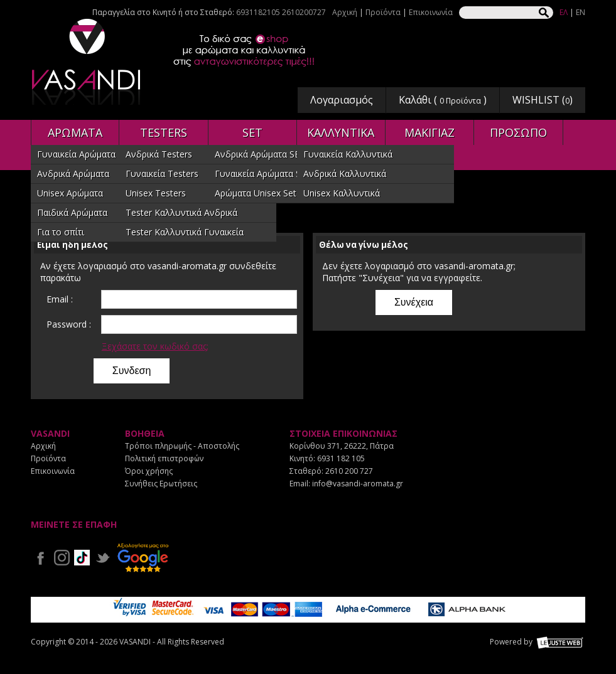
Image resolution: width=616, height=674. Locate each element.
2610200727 (304, 12)
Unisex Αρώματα (70, 193)
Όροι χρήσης (149, 471)
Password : (69, 324)
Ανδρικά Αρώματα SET (260, 154)
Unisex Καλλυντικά (342, 193)
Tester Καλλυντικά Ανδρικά (181, 212)
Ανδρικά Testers (159, 154)
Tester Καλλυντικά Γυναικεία (185, 232)
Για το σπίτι (61, 232)
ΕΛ (564, 12)
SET (252, 132)
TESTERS (164, 132)
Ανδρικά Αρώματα (73, 174)
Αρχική (345, 12)
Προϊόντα (383, 12)
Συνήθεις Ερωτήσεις (161, 484)
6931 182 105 (341, 458)
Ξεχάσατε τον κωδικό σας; (155, 346)
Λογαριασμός (342, 100)
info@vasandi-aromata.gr (358, 484)
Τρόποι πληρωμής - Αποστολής (182, 446)
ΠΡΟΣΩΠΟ (518, 132)
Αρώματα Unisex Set (256, 193)
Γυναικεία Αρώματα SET (263, 174)
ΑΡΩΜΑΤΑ (75, 132)
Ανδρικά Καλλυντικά (345, 174)
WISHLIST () (543, 100)
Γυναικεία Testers (162, 174)
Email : (60, 299)
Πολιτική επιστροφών (164, 458)
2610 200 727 (349, 471)
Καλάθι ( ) (443, 100)
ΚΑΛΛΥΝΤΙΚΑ (341, 132)
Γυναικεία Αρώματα (76, 154)
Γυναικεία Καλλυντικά (348, 154)
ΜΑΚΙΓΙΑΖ (430, 132)
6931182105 (258, 12)
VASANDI (87, 62)
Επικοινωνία (431, 12)
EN (581, 12)
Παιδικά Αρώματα (72, 212)
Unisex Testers (156, 193)
